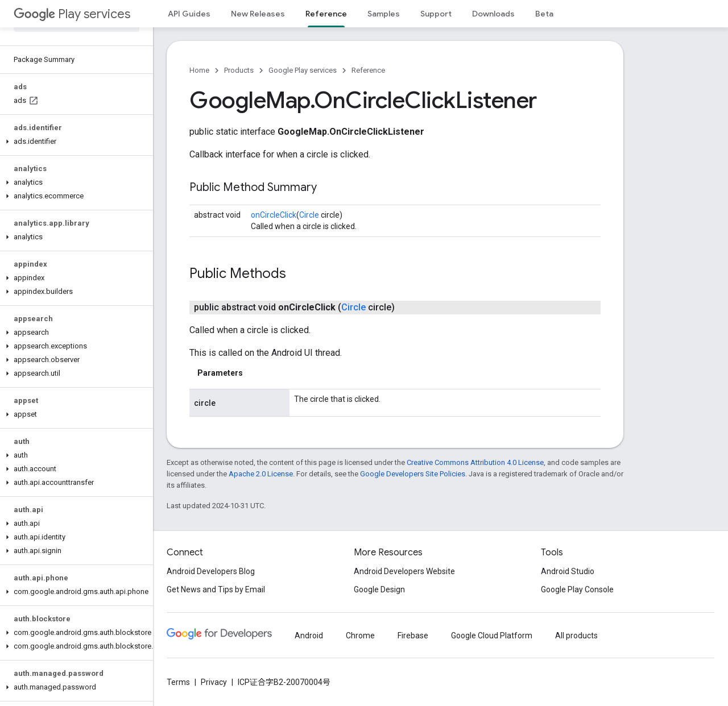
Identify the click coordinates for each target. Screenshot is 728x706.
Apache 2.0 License (261, 474)
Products (239, 70)
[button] (74, 142)
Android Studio (568, 571)
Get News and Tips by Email (216, 589)
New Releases (258, 14)
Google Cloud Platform (492, 636)
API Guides (189, 14)
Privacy (214, 682)
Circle (309, 215)
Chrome (360, 636)
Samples (384, 14)
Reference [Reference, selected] (326, 14)
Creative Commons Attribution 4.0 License (475, 462)
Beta (544, 14)
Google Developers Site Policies (413, 474)
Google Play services (303, 70)
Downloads (493, 14)
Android (309, 636)
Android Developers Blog (211, 571)
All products (576, 636)
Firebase (413, 636)
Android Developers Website (404, 571)
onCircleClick (274, 215)
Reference (368, 70)
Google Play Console (577, 589)
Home (199, 70)
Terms (178, 682)
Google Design (379, 589)
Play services (72, 14)
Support (436, 14)
